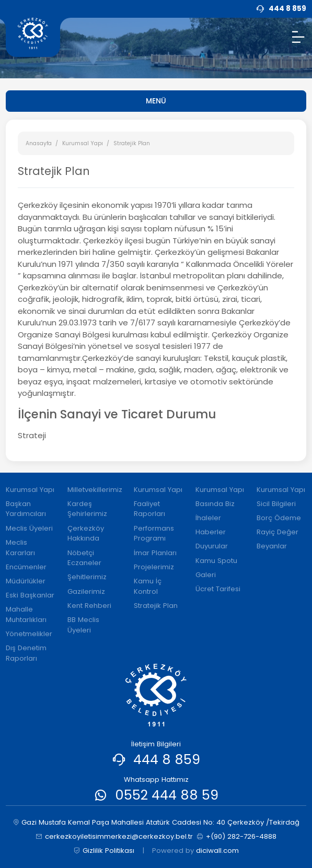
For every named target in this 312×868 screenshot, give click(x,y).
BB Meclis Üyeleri (83, 625)
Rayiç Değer (278, 532)
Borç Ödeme (279, 518)
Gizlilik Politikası (104, 851)
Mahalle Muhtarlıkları (26, 614)
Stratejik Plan (156, 606)
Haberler (211, 532)
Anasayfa (39, 143)
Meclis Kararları (20, 548)
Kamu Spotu (216, 561)
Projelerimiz (154, 567)
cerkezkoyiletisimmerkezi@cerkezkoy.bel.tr (114, 837)
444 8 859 (167, 759)
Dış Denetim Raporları (26, 653)
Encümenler (26, 567)
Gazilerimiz (86, 591)
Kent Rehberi (89, 606)
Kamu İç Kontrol (148, 586)
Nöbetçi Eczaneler (84, 558)
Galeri (206, 575)
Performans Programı (154, 533)
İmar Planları (155, 553)
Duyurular (212, 546)
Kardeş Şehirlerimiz (87, 509)
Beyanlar (272, 546)
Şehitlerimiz (87, 577)
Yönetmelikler (29, 634)
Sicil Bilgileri (276, 504)
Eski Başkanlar (30, 595)
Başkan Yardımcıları (26, 509)
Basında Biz (215, 504)
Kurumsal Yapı (83, 143)
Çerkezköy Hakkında (86, 533)
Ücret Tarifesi (218, 589)
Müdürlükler (26, 581)
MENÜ (156, 101)
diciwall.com (217, 851)
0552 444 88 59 (167, 795)
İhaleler (208, 518)
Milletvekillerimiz (95, 490)
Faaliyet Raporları (149, 509)
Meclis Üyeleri (29, 528)
